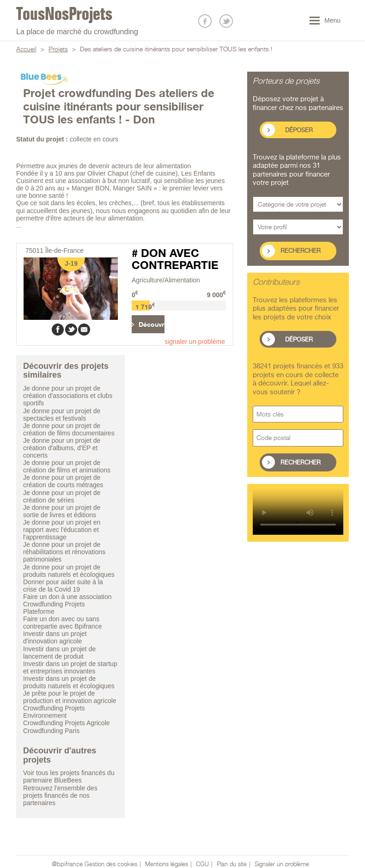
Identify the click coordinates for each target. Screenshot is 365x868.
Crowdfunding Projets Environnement (54, 712)
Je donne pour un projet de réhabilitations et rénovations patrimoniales (64, 552)
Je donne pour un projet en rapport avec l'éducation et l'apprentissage (62, 530)
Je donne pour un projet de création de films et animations (67, 466)
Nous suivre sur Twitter (226, 21)
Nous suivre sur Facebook (205, 21)
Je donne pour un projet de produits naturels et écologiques (69, 571)
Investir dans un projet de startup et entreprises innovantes (70, 667)
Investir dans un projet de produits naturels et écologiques (69, 682)
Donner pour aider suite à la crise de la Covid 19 (63, 586)
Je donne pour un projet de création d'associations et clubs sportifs (68, 396)
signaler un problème (195, 342)
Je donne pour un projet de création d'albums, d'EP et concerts (62, 448)
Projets (58, 49)
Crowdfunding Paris (51, 731)
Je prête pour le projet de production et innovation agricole (70, 697)
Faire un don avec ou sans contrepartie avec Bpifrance (62, 623)
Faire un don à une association (67, 597)
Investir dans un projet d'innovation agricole (55, 637)
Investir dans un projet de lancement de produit (59, 653)
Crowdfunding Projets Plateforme (54, 608)
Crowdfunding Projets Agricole (67, 723)
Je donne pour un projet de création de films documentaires (69, 429)
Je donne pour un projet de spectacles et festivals (62, 415)
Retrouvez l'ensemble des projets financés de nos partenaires (60, 795)
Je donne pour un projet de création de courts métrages (63, 481)
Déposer (299, 131)
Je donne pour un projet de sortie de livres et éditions (62, 511)
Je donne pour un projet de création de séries (62, 496)
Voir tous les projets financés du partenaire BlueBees (69, 776)
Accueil (26, 49)
